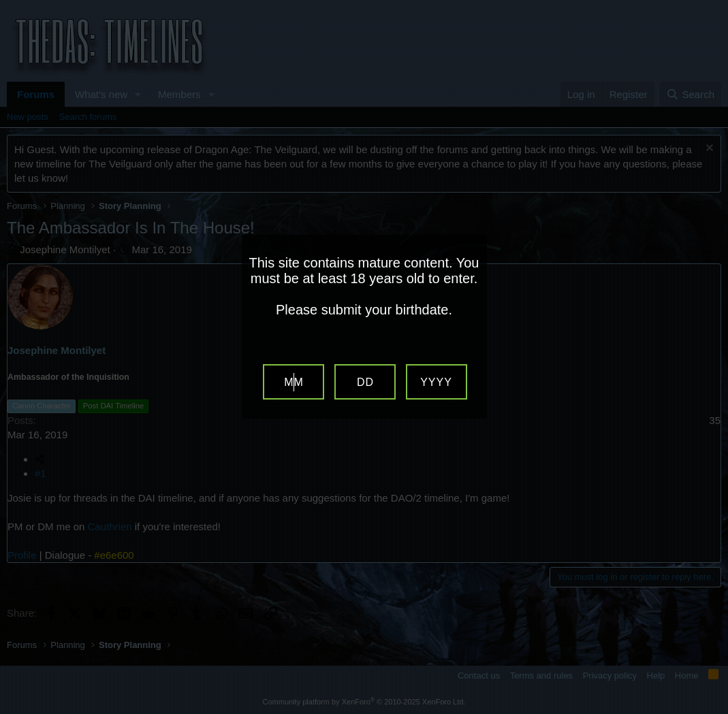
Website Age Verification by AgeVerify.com (711, 711)
